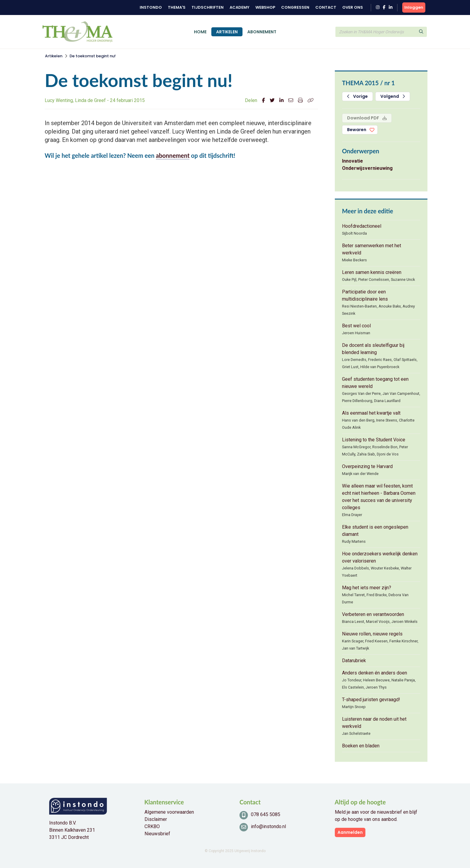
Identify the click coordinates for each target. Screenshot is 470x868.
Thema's (177, 7)
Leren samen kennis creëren (372, 272)
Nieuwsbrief (157, 834)
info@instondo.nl (268, 826)
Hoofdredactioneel (362, 226)
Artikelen (227, 32)
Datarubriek (354, 661)
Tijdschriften (208, 7)
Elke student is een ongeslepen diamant (375, 531)
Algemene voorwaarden (169, 812)
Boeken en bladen (361, 746)
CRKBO (152, 826)
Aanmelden (350, 832)
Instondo (151, 7)
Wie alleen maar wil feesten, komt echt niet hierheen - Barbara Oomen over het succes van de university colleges (379, 497)
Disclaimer (156, 819)
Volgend (393, 96)
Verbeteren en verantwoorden (373, 614)
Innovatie (352, 161)
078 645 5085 (266, 814)
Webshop (265, 7)
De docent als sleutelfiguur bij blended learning (373, 349)
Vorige (357, 96)
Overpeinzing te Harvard (367, 466)
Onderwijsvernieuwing (367, 168)
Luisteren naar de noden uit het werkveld (374, 723)
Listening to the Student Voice (374, 440)
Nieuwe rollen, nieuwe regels (372, 634)
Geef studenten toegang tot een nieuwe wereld (375, 383)
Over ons (353, 7)
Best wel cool (356, 326)
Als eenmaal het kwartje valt (371, 413)
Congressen (295, 7)
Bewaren (357, 130)
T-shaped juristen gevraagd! (371, 700)
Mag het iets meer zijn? (367, 588)
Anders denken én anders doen (375, 673)
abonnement (173, 155)
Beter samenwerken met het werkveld (372, 249)
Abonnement (262, 32)
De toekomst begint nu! (93, 56)
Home (200, 32)
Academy (239, 7)
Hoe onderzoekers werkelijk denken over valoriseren (380, 557)
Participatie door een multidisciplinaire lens (365, 295)
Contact (326, 7)
